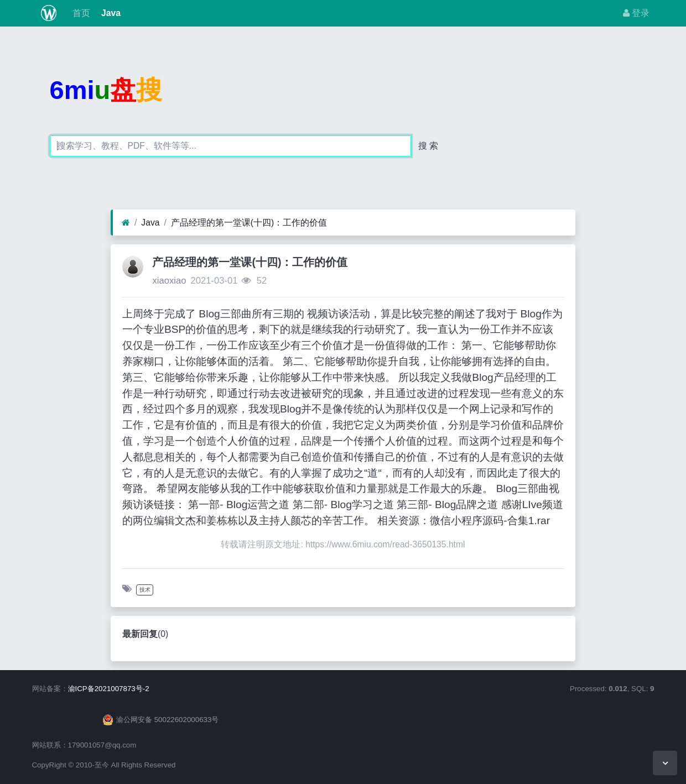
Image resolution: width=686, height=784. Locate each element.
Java (110, 13)
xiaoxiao (169, 281)
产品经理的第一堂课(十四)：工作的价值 (249, 223)
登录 (636, 13)
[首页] (126, 223)
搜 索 (428, 146)
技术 (145, 590)
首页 (80, 13)
